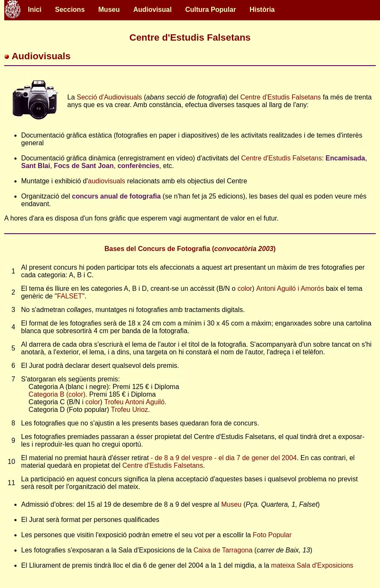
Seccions (70, 10)
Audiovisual (153, 10)
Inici (35, 10)
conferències (139, 166)
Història (262, 10)
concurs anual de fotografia (116, 196)
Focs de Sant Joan (84, 166)
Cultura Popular (211, 10)
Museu (109, 10)
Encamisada (345, 158)
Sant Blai (36, 166)
